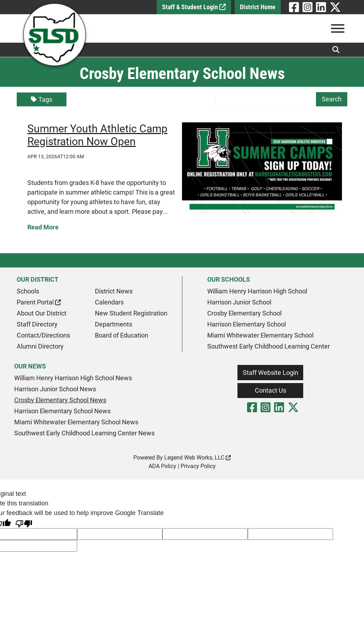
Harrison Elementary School (247, 324)
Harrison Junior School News (55, 389)
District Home (258, 7)
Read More (43, 227)
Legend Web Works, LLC (197, 458)
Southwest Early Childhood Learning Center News (84, 433)
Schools (28, 291)
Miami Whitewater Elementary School (260, 335)
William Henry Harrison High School (257, 291)
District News (114, 291)
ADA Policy (162, 466)
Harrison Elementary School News (62, 411)
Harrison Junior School (239, 302)
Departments (114, 324)
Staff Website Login (271, 373)
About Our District (42, 313)
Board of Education (122, 335)
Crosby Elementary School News (60, 400)
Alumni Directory (40, 346)
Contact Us (271, 390)
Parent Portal (39, 302)
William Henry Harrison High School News (73, 378)
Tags (42, 99)
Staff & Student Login (194, 7)
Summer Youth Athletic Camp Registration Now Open (97, 135)
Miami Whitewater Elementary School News (76, 422)
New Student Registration (131, 313)
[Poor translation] (24, 523)
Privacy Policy (198, 466)
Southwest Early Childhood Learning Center (269, 346)
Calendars (109, 302)
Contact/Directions (43, 335)
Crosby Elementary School (244, 313)
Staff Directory (37, 324)
